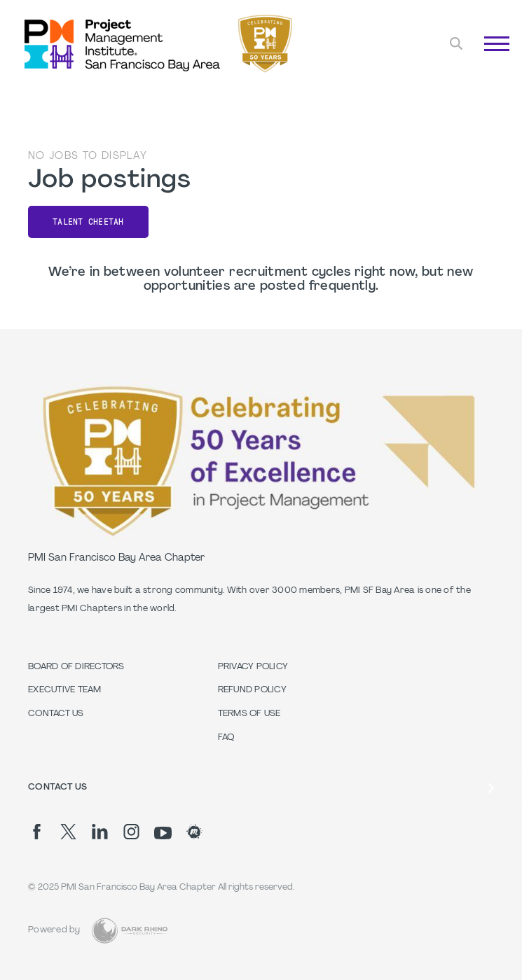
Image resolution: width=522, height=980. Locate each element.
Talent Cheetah (88, 222)
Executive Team (65, 690)
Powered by (54, 930)
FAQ (226, 738)
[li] (100, 832)
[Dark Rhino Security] (130, 931)
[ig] (131, 832)
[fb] (37, 832)
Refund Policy (252, 690)
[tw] (68, 832)
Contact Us (56, 714)
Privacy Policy (253, 667)
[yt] (163, 833)
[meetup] (194, 832)
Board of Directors (76, 667)
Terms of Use (249, 714)
